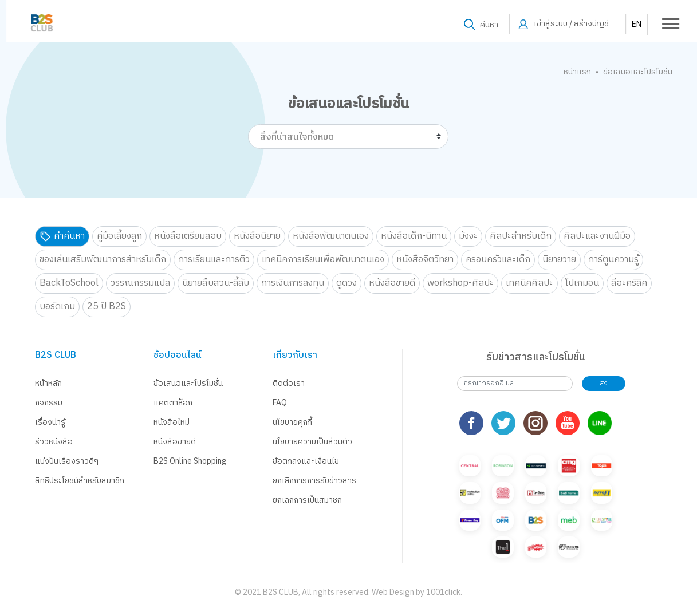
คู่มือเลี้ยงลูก (119, 236)
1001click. (444, 592)
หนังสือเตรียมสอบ (188, 236)
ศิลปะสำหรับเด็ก (521, 236)
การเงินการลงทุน (293, 283)
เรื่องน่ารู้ (50, 422)
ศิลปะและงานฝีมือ (597, 236)
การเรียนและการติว (214, 260)
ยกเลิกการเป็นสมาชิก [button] (307, 500)
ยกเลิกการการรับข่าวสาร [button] (314, 481)
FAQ (280, 403)
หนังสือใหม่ (172, 422)
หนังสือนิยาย (257, 236)
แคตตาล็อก (173, 403)
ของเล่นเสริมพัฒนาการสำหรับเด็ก (103, 260)
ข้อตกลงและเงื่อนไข (306, 461)
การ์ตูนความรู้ (613, 260)
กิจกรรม (49, 403)
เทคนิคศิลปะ (529, 283)
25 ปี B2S (107, 307)
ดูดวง (346, 283)
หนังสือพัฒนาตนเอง (331, 236)
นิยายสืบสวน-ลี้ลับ (216, 283)
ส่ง (604, 383)
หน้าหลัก (48, 383)
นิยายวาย (559, 260)
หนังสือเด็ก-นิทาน (414, 236)
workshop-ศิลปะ (460, 283)
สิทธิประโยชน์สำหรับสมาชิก (80, 481)
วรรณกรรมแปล (140, 283)
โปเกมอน (582, 283)
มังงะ (468, 236)
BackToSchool (69, 283)
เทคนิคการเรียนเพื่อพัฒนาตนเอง (323, 260)
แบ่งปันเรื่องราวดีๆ (67, 461)
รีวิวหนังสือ (54, 442)
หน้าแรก (577, 72)
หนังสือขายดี (392, 283)
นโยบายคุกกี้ (292, 422)
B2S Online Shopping (190, 461)
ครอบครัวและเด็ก (498, 260)
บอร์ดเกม (57, 307)
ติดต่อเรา (289, 383)
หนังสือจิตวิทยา (425, 260)
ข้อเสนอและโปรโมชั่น (188, 383)
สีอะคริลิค (629, 283)
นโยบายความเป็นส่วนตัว (312, 442)
